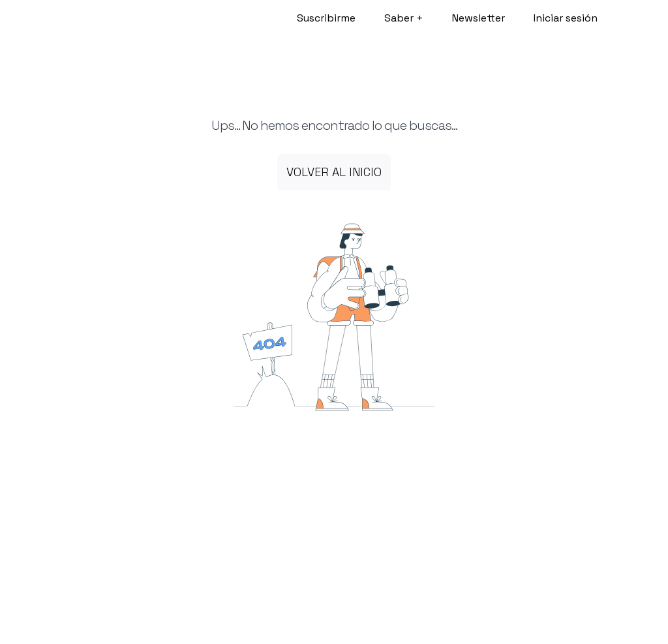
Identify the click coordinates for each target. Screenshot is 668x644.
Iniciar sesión (566, 18)
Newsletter (478, 18)
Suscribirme (326, 18)
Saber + (404, 18)
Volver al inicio (334, 172)
